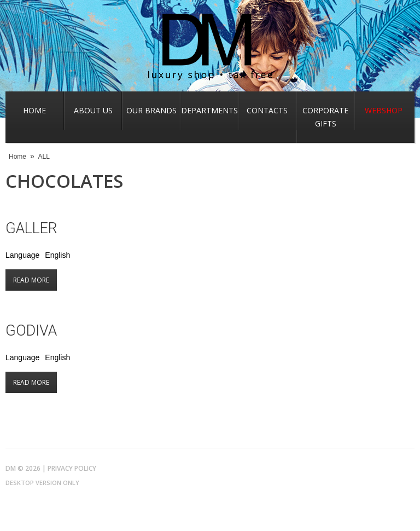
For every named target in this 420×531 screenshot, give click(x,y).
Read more (35, 280)
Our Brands (151, 110)
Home (34, 110)
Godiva (31, 331)
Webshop (384, 110)
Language (22, 255)
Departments (209, 110)
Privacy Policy (72, 468)
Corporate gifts (325, 117)
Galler (31, 228)
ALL (44, 157)
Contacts (267, 110)
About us (93, 110)
